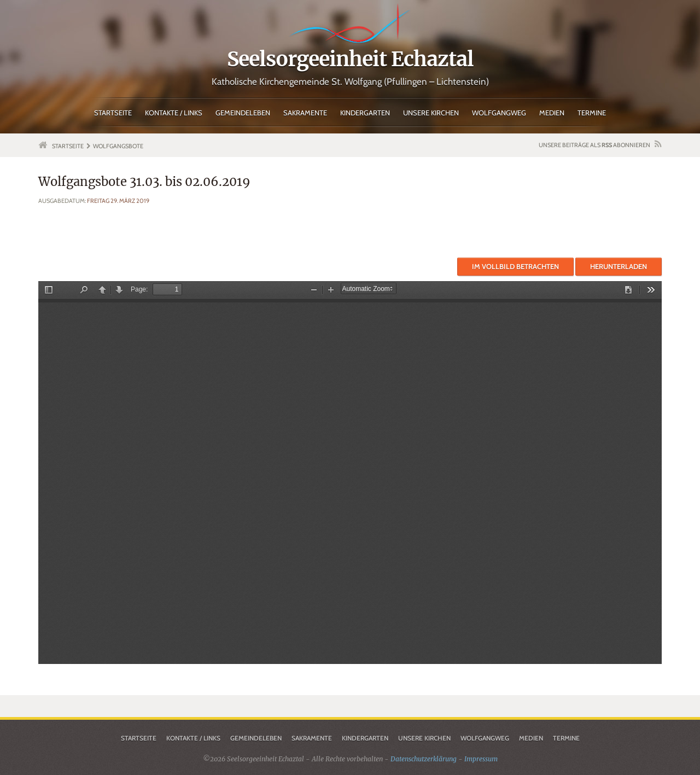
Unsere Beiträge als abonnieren (594, 145)
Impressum (481, 759)
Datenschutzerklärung (424, 759)
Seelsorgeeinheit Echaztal (350, 59)
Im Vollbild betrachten (515, 266)
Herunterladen (619, 266)
